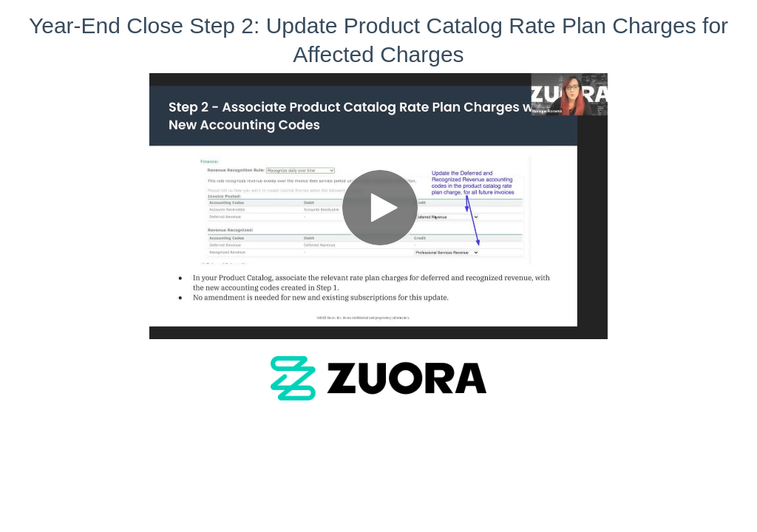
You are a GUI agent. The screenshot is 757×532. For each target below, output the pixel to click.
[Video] (378, 206)
